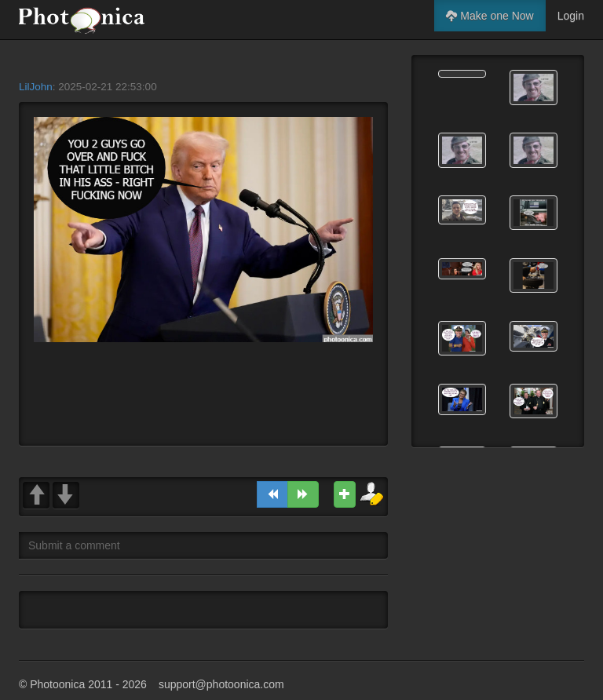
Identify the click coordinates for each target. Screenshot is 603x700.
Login (571, 16)
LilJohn (36, 87)
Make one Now (490, 16)
